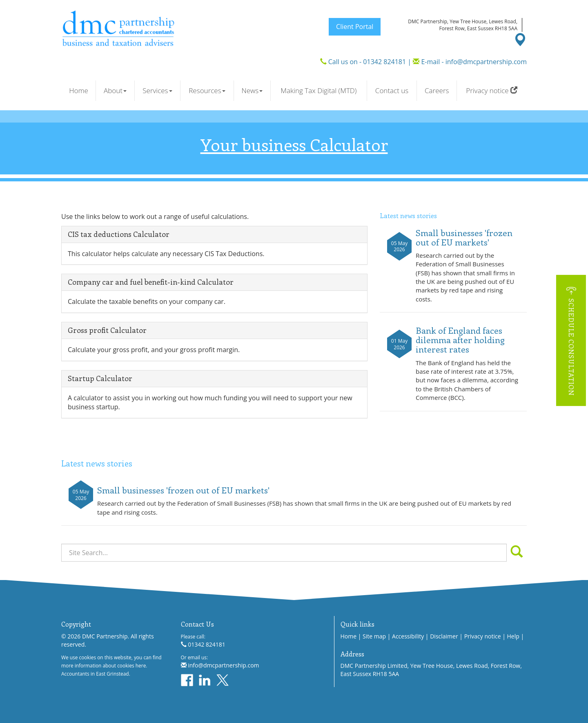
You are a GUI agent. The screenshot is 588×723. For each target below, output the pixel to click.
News (252, 90)
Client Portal (355, 27)
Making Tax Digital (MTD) (318, 90)
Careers (437, 90)
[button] (571, 340)
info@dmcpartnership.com (486, 62)
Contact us (392, 90)
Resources (207, 90)
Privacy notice (492, 90)
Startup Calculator (100, 378)
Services (157, 90)
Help (513, 636)
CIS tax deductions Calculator (119, 234)
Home (79, 90)
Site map (374, 636)
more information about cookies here (104, 665)
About (115, 90)
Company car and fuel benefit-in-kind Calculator (151, 282)
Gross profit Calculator (107, 330)
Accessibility (408, 636)
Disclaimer (444, 636)
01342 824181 (384, 62)
